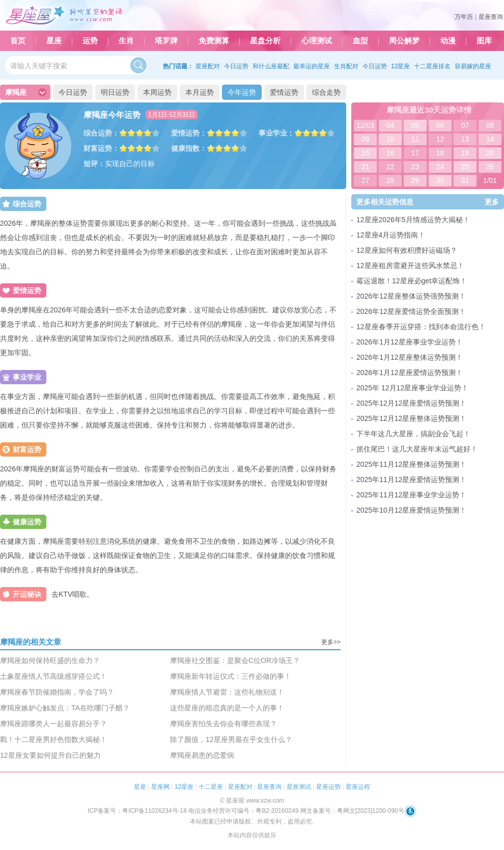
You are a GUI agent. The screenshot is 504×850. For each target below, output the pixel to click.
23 (415, 167)
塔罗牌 (166, 41)
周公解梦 (404, 41)
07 (465, 125)
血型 (360, 41)
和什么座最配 (271, 66)
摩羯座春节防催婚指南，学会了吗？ (57, 692)
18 (440, 153)
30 (440, 180)
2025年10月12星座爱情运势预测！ (411, 510)
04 (390, 125)
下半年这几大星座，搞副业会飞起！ (413, 434)
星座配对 (208, 66)
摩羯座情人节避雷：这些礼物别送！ (227, 692)
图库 (484, 41)
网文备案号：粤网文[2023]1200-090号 (352, 811)
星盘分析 (265, 41)
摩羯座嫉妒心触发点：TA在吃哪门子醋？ (65, 708)
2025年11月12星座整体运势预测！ (411, 464)
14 (490, 139)
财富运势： (101, 148)
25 (465, 167)
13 (465, 139)
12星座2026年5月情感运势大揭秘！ (413, 220)
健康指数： (189, 148)
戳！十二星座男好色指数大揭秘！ (53, 739)
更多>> (331, 642)
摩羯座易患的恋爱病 (202, 755)
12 (440, 139)
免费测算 (214, 41)
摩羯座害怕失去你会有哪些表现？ (223, 724)
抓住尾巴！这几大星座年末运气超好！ (417, 449)
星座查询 (491, 17)
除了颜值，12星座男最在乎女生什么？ (231, 739)
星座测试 (299, 787)
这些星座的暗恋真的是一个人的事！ (227, 708)
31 (465, 180)
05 (415, 125)
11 (415, 139)
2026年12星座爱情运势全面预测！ (411, 311)
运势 (90, 41)
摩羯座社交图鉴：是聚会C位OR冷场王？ (235, 660)
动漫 (448, 41)
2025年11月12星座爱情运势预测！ (411, 480)
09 (366, 139)
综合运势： (101, 133)
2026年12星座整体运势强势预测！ (411, 296)
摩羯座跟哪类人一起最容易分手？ (53, 724)
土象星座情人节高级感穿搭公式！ (53, 676)
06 (440, 125)
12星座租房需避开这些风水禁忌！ (410, 265)
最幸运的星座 (312, 66)
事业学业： (276, 133)
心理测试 (317, 41)
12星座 (400, 66)
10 (390, 139)
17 (415, 153)
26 (490, 167)
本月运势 (200, 92)
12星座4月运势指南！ (391, 235)
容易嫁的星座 (473, 66)
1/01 (490, 180)
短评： (94, 164)
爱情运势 (284, 92)
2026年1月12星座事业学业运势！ (410, 342)
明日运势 (115, 92)
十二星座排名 (432, 66)
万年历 (464, 17)
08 (490, 125)
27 (366, 180)
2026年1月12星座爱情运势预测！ (410, 373)
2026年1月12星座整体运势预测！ (410, 357)
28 (390, 180)
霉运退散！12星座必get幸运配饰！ (412, 281)
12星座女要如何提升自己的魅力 (50, 755)
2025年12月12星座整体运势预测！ (411, 418)
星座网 (160, 787)
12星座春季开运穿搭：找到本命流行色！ (421, 327)
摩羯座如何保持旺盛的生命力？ (50, 660)
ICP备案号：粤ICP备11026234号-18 (137, 811)
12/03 (365, 125)
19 (465, 153)
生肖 (126, 41)
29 (415, 180)
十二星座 (211, 787)
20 (490, 153)
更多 (492, 202)
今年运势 (242, 92)
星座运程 (358, 787)
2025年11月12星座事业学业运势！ (411, 495)
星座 (54, 41)
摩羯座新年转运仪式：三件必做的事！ (231, 676)
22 (390, 167)
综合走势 (326, 92)
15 (366, 153)
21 (366, 167)
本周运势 (157, 92)
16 (390, 153)
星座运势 (328, 787)
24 (440, 167)
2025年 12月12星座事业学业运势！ (412, 388)
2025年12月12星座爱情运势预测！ (411, 403)
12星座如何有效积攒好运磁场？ (407, 250)
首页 (18, 41)
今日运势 (236, 66)
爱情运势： (189, 133)
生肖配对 (346, 66)
